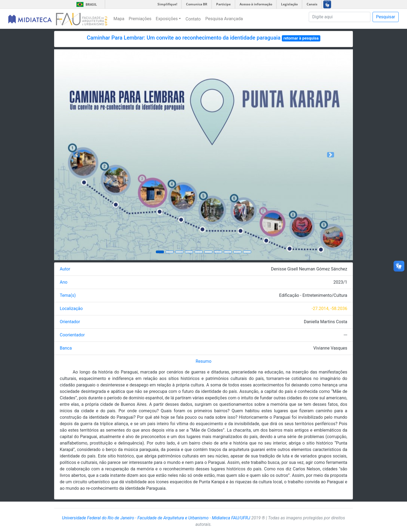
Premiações (140, 19)
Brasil (86, 4)
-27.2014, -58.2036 (329, 309)
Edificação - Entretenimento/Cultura (313, 295)
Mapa (119, 19)
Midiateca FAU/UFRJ (231, 518)
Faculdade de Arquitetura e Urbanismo (173, 518)
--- (345, 335)
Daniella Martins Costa (326, 322)
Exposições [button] (167, 19)
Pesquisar (386, 17)
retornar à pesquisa (301, 38)
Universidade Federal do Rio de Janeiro (98, 518)
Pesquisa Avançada (224, 19)
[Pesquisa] (340, 17)
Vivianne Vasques (330, 348)
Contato (193, 19)
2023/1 (340, 282)
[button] (77, 155)
